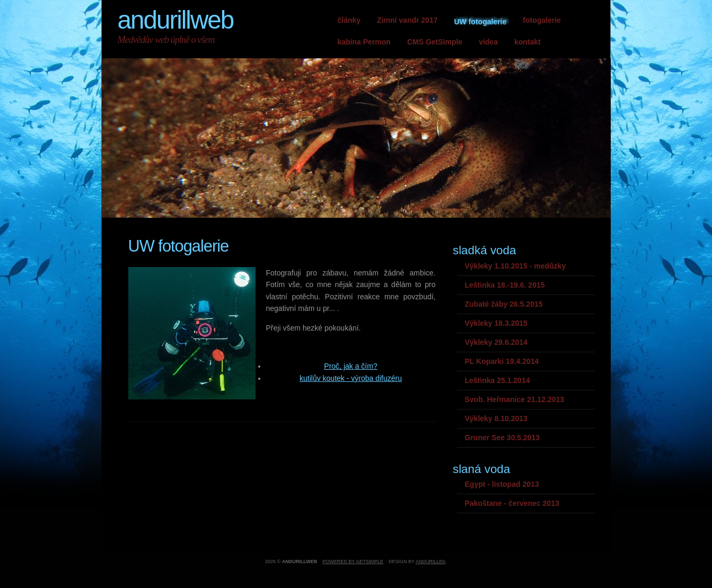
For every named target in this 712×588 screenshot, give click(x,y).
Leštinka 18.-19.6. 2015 (505, 285)
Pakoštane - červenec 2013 (512, 503)
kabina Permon (364, 42)
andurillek (431, 562)
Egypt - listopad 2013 (502, 484)
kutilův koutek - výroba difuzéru (351, 378)
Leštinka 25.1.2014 (498, 380)
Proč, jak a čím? (350, 366)
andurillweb (176, 20)
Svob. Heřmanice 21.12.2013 (515, 399)
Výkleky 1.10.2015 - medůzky (516, 266)
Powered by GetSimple (353, 562)
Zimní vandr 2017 (407, 20)
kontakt (528, 42)
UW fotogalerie (480, 22)
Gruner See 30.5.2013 (503, 438)
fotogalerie (542, 20)
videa (488, 42)
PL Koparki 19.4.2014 (502, 361)
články (349, 20)
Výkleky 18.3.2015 (496, 323)
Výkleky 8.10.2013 (496, 418)
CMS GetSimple (435, 42)
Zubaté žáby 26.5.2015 (504, 304)
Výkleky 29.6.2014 (496, 342)
